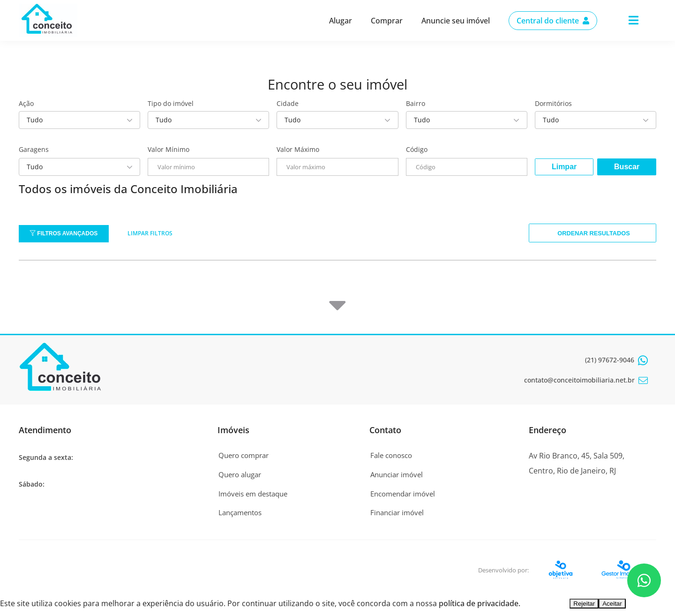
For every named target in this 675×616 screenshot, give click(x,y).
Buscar (627, 167)
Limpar (564, 167)
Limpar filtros (150, 233)
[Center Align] (634, 21)
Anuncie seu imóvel (456, 21)
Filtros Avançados (64, 233)
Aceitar (612, 606)
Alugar (341, 21)
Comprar (387, 21)
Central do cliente (553, 21)
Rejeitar (584, 606)
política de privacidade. (480, 606)
